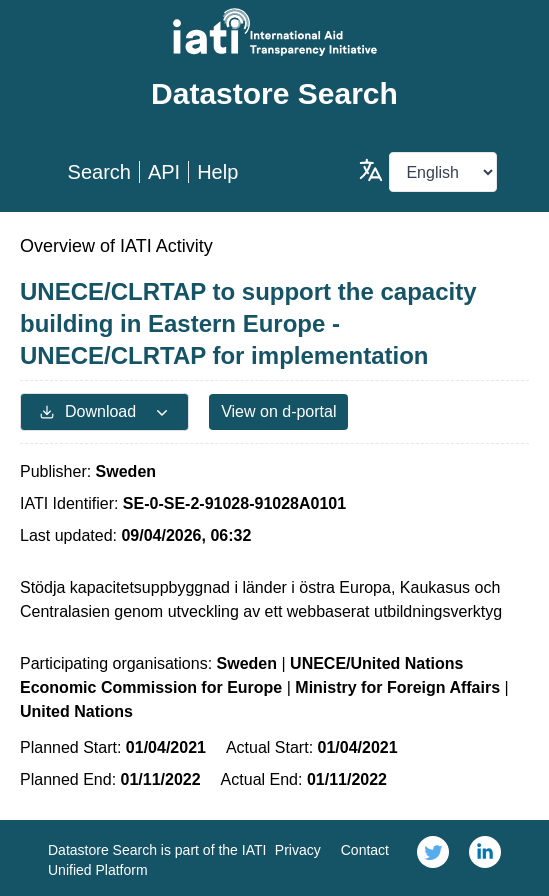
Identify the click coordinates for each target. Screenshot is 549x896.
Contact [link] (365, 850)
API (164, 172)
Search (99, 172)
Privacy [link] (298, 850)
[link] (433, 858)
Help (217, 172)
